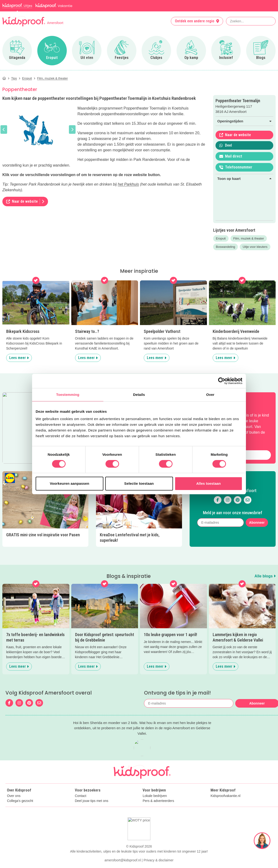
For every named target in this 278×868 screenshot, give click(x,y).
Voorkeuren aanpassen (70, 483)
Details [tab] (139, 395)
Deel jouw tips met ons (92, 801)
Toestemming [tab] (68, 395)
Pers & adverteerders (158, 801)
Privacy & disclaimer (158, 860)
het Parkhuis (128, 184)
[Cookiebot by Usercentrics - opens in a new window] (222, 381)
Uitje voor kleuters (255, 247)
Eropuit (221, 238)
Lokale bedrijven (155, 796)
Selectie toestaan (139, 483)
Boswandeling (226, 247)
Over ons (14, 796)
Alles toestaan (208, 483)
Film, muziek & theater (249, 238)
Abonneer (257, 523)
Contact (81, 796)
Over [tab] (210, 395)
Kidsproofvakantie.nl (225, 796)
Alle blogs (265, 576)
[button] (4, 129)
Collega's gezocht (20, 801)
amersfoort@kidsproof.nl (123, 860)
